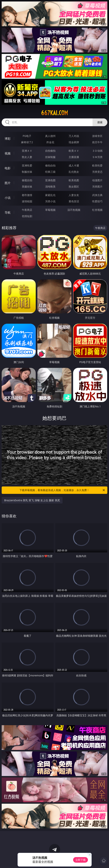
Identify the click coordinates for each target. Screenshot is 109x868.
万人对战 (74, 136)
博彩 (8, 139)
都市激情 (27, 195)
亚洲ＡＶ (27, 151)
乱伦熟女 (74, 172)
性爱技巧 (97, 201)
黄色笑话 (74, 201)
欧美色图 (74, 180)
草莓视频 (50, 210)
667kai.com (54, 113)
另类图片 (97, 187)
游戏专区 (97, 136)
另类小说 (50, 201)
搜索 (100, 122)
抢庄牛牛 (97, 142)
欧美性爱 (97, 165)
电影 (8, 168)
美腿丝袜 (27, 187)
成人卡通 (74, 165)
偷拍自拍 (50, 165)
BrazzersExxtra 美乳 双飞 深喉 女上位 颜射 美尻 (32, 500)
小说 (8, 198)
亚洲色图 (50, 180)
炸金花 (50, 142)
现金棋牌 (74, 142)
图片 (8, 183)
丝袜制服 (50, 157)
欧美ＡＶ (74, 151)
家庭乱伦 (50, 195)
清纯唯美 (50, 187)
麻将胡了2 (27, 142)
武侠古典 (97, 195)
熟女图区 (74, 187)
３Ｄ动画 (97, 151)
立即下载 (81, 860)
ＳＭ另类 (97, 157)
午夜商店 (27, 210)
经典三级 (50, 172)
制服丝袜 (27, 172)
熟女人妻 (27, 157)
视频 (8, 153)
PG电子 (27, 136)
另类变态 (97, 172)
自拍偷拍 (50, 151)
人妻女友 (74, 195)
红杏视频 (97, 210)
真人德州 (50, 136)
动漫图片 (97, 180)
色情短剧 (27, 216)
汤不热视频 (74, 210)
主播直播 (74, 157)
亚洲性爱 (27, 165)
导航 (8, 212)
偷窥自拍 (27, 180)
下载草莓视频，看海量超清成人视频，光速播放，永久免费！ (62, 490)
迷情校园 (27, 201)
